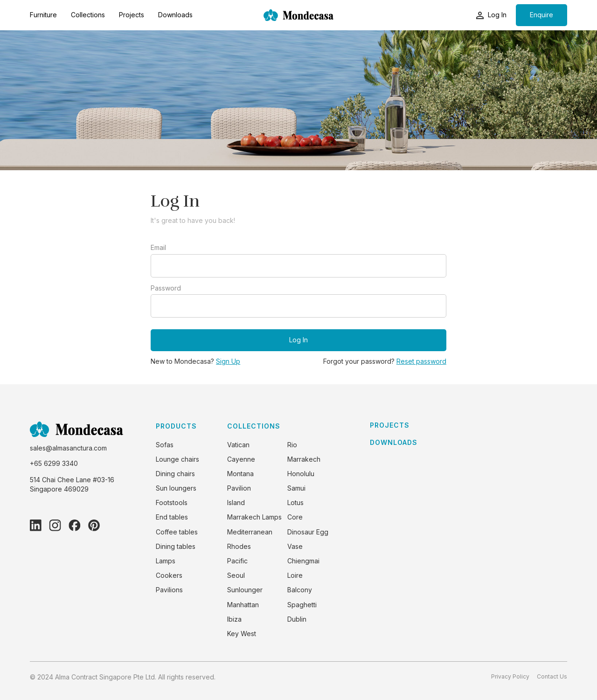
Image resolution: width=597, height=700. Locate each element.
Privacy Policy (510, 677)
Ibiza (234, 619)
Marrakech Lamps (254, 517)
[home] (298, 15)
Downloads (175, 15)
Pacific (237, 561)
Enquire (541, 15)
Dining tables (176, 546)
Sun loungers (176, 488)
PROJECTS (390, 425)
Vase (295, 546)
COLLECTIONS (254, 426)
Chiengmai (303, 561)
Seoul (236, 575)
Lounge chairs (177, 459)
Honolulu (301, 474)
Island (236, 502)
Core (295, 517)
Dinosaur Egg (308, 532)
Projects (132, 15)
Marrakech (304, 459)
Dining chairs (175, 474)
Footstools (172, 502)
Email (158, 248)
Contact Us (552, 677)
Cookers (169, 575)
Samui (296, 488)
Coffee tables (177, 532)
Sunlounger (245, 590)
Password (166, 288)
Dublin (297, 619)
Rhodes (239, 546)
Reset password (421, 361)
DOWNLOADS (394, 443)
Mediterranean (250, 532)
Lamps (166, 561)
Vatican (238, 445)
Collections (88, 15)
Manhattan (243, 605)
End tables (172, 517)
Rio (292, 445)
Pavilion (239, 488)
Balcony (300, 590)
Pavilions (169, 590)
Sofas (165, 445)
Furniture (43, 15)
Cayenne (241, 459)
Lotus (295, 502)
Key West (242, 634)
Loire (295, 575)
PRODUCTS (176, 426)
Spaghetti (302, 605)
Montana (240, 474)
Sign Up (228, 361)
